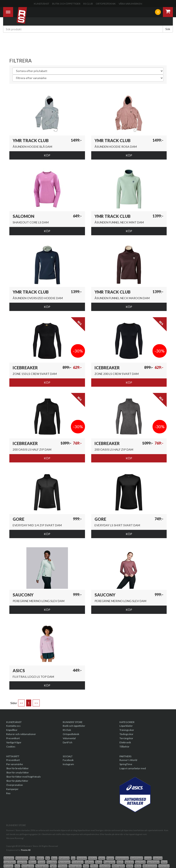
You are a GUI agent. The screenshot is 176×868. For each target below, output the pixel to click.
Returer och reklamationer (21, 734)
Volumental (69, 738)
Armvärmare (22, 858)
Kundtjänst (42, 4)
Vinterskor (164, 866)
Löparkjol (158, 858)
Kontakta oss (13, 726)
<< (21, 703)
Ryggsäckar (109, 862)
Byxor (54, 858)
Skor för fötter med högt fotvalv (23, 777)
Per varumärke (15, 764)
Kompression (122, 858)
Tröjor (86, 866)
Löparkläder (126, 726)
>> (36, 703)
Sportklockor (153, 862)
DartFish (68, 742)
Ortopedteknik (106, 4)
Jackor (102, 858)
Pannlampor (64, 862)
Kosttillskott (137, 858)
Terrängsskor (42, 866)
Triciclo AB (26, 850)
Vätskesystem (150, 866)
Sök (168, 29)
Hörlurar (93, 858)
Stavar (164, 862)
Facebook (68, 760)
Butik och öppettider (66, 4)
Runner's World (128, 760)
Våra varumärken (130, 4)
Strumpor (8, 866)
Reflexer (89, 862)
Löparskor (22, 862)
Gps (73, 858)
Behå (32, 858)
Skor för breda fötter (17, 768)
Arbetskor (9, 858)
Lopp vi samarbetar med (133, 768)
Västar (138, 866)
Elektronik (125, 742)
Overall (41, 862)
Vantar (130, 866)
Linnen (148, 858)
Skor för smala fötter (18, 772)
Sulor (17, 866)
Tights (53, 866)
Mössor (32, 862)
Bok (48, 858)
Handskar (82, 858)
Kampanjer (12, 789)
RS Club (88, 4)
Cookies (11, 747)
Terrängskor (126, 738)
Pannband (52, 862)
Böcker (40, 858)
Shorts (120, 862)
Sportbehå (140, 862)
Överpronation (15, 785)
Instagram (68, 764)
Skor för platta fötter (17, 781)
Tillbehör (124, 747)
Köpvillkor (12, 730)
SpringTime (126, 764)
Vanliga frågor (14, 742)
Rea (8, 793)
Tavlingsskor (28, 866)
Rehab (99, 862)
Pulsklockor (78, 862)
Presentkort (13, 738)
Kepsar (110, 858)
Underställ (105, 866)
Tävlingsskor (126, 734)
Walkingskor (118, 866)
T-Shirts (94, 866)
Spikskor (129, 862)
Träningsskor (127, 730)
